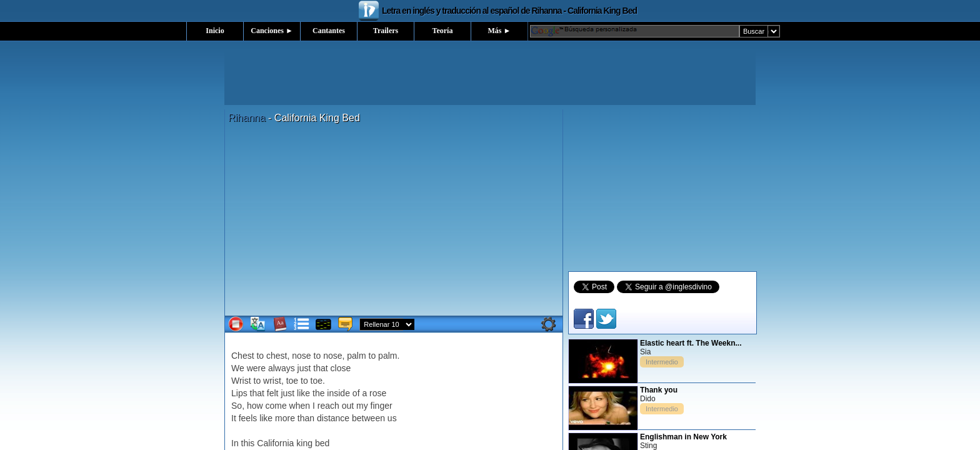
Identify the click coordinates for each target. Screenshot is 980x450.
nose (301, 356)
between (368, 418)
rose (378, 393)
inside (338, 393)
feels (248, 418)
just (304, 368)
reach (328, 406)
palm (356, 356)
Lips (239, 393)
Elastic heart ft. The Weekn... (691, 343)
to (260, 356)
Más (500, 31)
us (392, 418)
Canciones (272, 31)
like (303, 393)
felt (273, 393)
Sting (648, 446)
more (285, 418)
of (356, 393)
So (237, 406)
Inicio (215, 31)
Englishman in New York (683, 437)
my (362, 406)
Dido (648, 399)
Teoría (443, 31)
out (348, 406)
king (304, 443)
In (235, 443)
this (248, 443)
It (234, 418)
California (275, 443)
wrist (272, 381)
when (300, 406)
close (341, 368)
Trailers (386, 31)
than (306, 418)
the (318, 393)
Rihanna (247, 118)
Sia (645, 352)
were (256, 368)
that (320, 368)
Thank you (659, 390)
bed (322, 443)
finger (382, 406)
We (238, 368)
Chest (243, 356)
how (255, 406)
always (282, 368)
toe (292, 381)
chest (277, 356)
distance (333, 418)
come (276, 406)
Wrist (241, 381)
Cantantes (329, 31)
